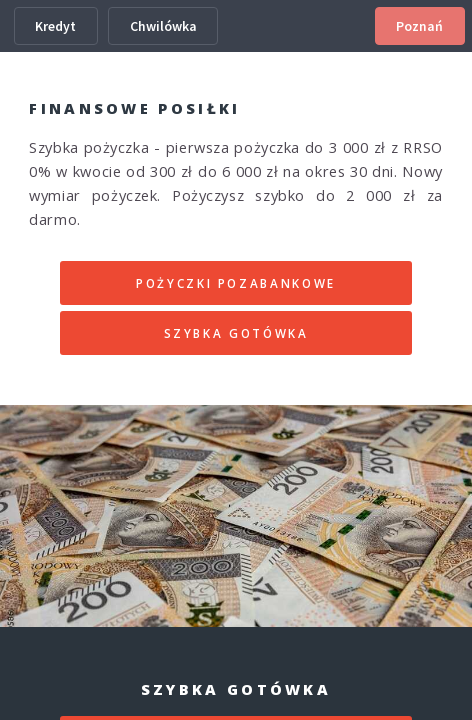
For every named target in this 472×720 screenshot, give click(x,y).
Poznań (419, 26)
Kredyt (55, 26)
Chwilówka (163, 26)
